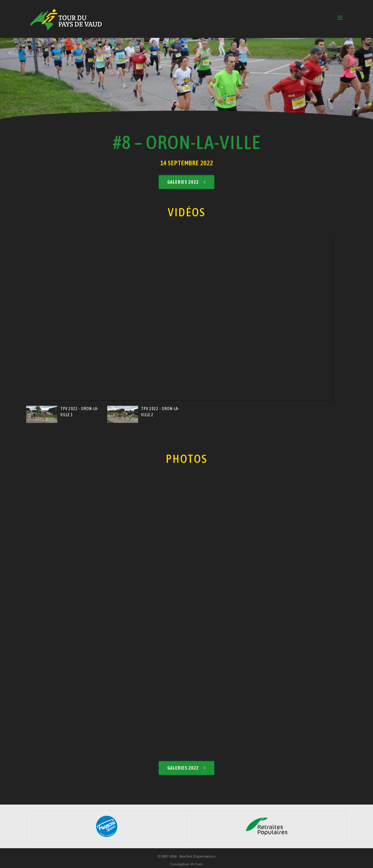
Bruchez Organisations (197, 856)
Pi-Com (197, 864)
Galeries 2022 (186, 182)
